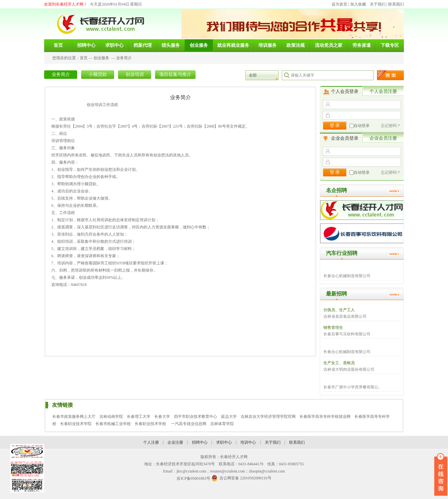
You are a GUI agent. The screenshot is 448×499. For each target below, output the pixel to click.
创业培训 (135, 74)
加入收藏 (358, 4)
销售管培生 (333, 328)
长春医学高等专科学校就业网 (325, 417)
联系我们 (396, 4)
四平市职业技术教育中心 (196, 417)
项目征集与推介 (175, 74)
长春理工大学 (139, 417)
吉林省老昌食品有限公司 (345, 316)
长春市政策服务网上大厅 (74, 417)
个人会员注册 (383, 91)
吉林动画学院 (111, 417)
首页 (84, 58)
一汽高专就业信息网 (189, 424)
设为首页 (339, 4)
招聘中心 (200, 442)
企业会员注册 (383, 138)
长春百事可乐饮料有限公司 (347, 334)
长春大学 (162, 417)
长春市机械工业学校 (113, 424)
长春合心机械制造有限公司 (347, 276)
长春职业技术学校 (151, 424)
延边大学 (229, 417)
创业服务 (101, 58)
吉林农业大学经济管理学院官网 (268, 417)
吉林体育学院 (222, 424)
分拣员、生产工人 (339, 310)
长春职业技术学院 (76, 424)
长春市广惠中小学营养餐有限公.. (352, 387)
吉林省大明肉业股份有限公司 (349, 369)
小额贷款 (98, 74)
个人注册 (151, 442)
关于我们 (378, 4)
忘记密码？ (391, 126)
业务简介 (124, 58)
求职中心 (224, 442)
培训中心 (248, 442)
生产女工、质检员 (339, 363)
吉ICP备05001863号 (193, 478)
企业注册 (175, 442)
